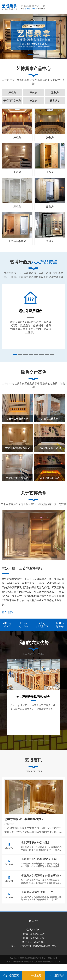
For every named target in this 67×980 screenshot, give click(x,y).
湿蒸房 (55, 93)
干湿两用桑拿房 (12, 101)
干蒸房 (33, 93)
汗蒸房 (12, 93)
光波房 (33, 101)
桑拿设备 (55, 101)
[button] (30, 55)
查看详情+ (7, 619)
